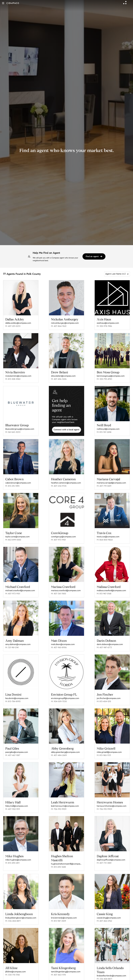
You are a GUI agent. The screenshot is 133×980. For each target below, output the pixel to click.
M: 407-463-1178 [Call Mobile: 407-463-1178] (58, 975)
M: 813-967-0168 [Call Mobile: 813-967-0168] (104, 594)
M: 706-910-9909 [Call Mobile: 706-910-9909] (59, 809)
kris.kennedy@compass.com (64, 918)
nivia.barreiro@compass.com (18, 376)
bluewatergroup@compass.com (20, 429)
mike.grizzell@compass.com (109, 752)
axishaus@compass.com (108, 323)
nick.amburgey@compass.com (65, 323)
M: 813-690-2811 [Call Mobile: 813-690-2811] (12, 863)
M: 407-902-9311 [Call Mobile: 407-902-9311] (13, 809)
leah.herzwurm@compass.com (65, 806)
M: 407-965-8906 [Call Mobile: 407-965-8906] (59, 647)
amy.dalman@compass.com (18, 644)
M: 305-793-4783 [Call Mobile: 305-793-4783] (104, 379)
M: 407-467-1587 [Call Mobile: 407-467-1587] (13, 755)
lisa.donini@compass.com (17, 698)
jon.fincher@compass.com (109, 698)
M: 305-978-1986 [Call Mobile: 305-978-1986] (104, 326)
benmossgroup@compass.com (111, 376)
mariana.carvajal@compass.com (111, 483)
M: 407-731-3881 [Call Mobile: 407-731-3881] (104, 863)
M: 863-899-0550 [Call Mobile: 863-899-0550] (13, 540)
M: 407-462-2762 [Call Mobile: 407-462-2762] (104, 921)
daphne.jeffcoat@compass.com (111, 860)
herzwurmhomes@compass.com (112, 806)
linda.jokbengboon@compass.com (21, 918)
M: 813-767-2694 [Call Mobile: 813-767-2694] (104, 432)
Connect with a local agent (66, 430)
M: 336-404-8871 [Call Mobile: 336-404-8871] (13, 921)
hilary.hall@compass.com (17, 806)
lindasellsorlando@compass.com (111, 976)
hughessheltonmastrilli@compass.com (66, 864)
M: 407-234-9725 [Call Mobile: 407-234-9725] (59, 486)
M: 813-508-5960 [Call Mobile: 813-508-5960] (13, 379)
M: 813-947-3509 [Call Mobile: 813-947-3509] (59, 921)
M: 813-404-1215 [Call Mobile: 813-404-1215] (104, 701)
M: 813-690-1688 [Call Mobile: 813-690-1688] (58, 867)
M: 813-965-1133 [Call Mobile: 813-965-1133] (104, 755)
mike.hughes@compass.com (18, 860)
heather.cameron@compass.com (66, 483)
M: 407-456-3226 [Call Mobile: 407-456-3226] (59, 379)
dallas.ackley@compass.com (18, 323)
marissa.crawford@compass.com (66, 590)
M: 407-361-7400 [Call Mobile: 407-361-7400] (59, 594)
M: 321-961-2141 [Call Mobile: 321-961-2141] (12, 647)
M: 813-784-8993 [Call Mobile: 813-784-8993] (13, 701)
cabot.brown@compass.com (18, 483)
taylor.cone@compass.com (17, 537)
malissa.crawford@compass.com (111, 590)
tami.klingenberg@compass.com (66, 972)
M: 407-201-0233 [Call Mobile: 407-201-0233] (13, 326)
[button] (3, 3)
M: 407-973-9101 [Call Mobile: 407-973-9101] (58, 540)
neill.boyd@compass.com (108, 429)
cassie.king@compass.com (109, 918)
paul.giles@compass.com (17, 752)
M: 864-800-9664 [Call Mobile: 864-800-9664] (105, 540)
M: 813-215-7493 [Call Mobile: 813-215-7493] (12, 486)
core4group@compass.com (63, 537)
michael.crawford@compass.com (20, 590)
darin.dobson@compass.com (110, 644)
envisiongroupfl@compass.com (65, 698)
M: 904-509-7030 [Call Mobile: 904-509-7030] (59, 701)
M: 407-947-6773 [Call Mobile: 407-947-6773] (104, 647)
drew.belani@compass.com (63, 376)
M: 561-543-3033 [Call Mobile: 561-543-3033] (13, 432)
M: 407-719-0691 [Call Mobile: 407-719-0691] (104, 486)
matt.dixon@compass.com (63, 644)
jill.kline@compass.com (16, 972)
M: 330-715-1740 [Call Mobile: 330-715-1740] (13, 975)
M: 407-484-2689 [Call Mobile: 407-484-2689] (59, 755)
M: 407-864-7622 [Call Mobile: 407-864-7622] (59, 326)
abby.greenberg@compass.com (65, 752)
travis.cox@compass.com (108, 537)
